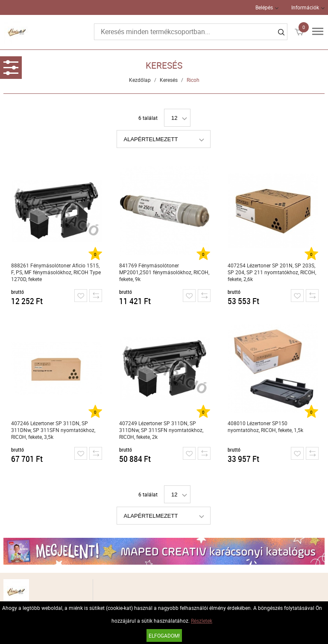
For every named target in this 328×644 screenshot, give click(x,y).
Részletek (202, 621)
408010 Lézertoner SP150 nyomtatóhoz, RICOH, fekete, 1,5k (265, 426)
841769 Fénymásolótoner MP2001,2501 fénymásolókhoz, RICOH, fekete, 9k (164, 272)
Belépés (264, 7)
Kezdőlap (140, 80)
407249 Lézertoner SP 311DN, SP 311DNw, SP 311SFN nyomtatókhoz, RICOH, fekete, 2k (161, 430)
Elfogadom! (164, 635)
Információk (305, 7)
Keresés (169, 80)
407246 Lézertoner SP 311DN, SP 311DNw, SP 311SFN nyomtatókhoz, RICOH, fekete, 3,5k (53, 430)
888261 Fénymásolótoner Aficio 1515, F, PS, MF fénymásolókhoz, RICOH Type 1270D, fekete (56, 272)
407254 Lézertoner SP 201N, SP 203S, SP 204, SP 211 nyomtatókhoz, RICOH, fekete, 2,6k (272, 272)
